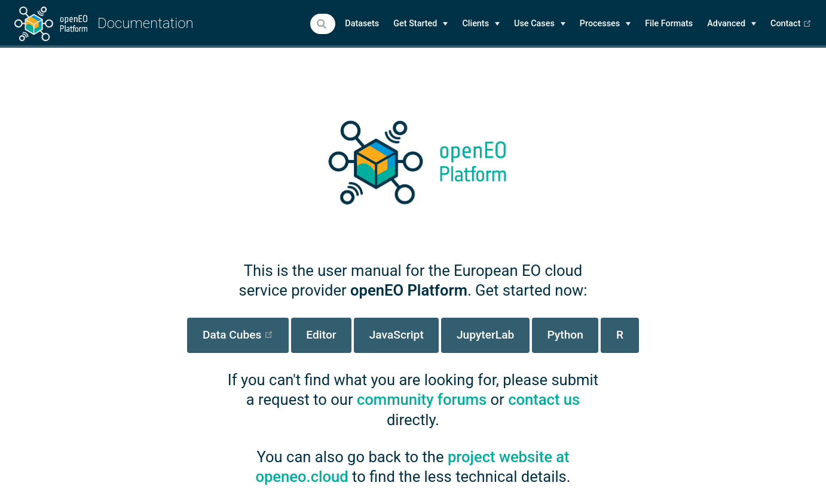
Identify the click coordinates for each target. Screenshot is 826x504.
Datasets (362, 24)
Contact (791, 24)
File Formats (669, 24)
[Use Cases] (540, 24)
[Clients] (481, 24)
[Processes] (605, 24)
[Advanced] (732, 24)
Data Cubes (246, 334)
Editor (321, 335)
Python (565, 335)
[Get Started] (420, 24)
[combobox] (323, 24)
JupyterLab (485, 335)
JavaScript (397, 335)
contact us (544, 399)
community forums (422, 399)
